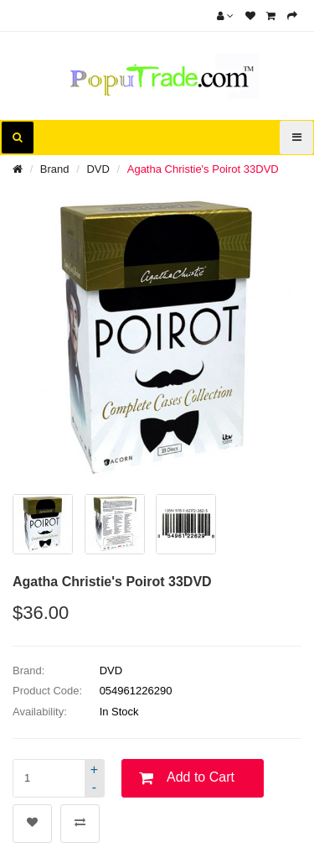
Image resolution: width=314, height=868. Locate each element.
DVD (98, 169)
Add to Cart (201, 777)
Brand (55, 169)
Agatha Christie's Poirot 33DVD (203, 169)
